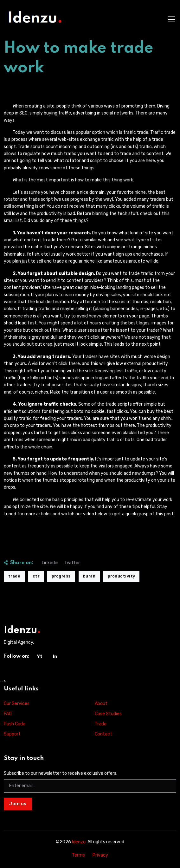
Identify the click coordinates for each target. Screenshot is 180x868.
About (101, 704)
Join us (18, 804)
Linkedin (50, 563)
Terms (78, 855)
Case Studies (108, 714)
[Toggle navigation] (171, 19)
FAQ (8, 714)
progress (61, 576)
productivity (122, 576)
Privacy (100, 855)
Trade (101, 724)
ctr (36, 576)
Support (12, 734)
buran (89, 576)
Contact (103, 734)
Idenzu (79, 842)
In (55, 657)
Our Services (17, 704)
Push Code (15, 724)
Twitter (72, 563)
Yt (40, 657)
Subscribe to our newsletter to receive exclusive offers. (61, 773)
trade (14, 576)
